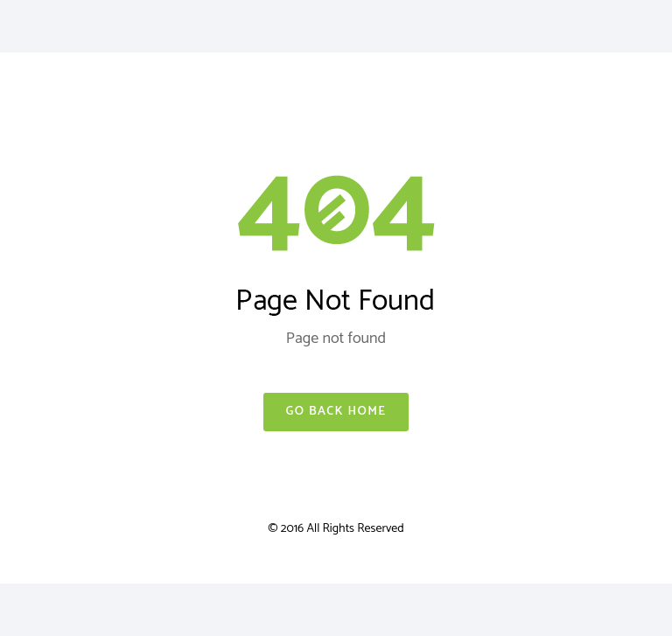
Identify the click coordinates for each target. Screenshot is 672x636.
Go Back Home (336, 412)
